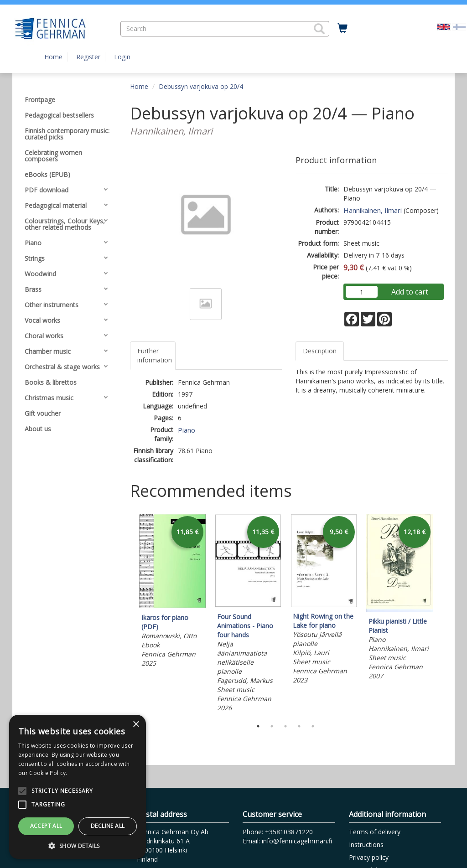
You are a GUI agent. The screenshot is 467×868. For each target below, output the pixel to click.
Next (443, 614)
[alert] (78, 787)
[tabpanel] (172, 592)
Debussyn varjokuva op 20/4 (201, 86)
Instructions (366, 845)
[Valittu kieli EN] (444, 26)
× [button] (136, 725)
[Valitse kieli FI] (459, 26)
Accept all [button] (46, 826)
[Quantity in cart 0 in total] (342, 28)
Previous (128, 614)
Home (53, 57)
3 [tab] (285, 726)
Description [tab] (320, 351)
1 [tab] (258, 726)
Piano (187, 430)
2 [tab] (272, 726)
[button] (319, 29)
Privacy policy (369, 857)
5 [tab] (313, 726)
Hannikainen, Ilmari (373, 210)
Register (88, 57)
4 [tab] (299, 726)
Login (122, 57)
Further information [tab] (155, 355)
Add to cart (410, 292)
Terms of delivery (375, 832)
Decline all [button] (108, 826)
